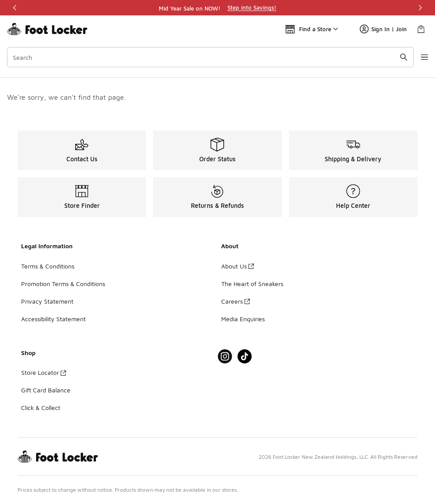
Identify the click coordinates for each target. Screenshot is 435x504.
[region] (218, 8)
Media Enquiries (243, 319)
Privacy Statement (47, 301)
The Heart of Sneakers (252, 284)
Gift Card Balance (46, 390)
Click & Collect (41, 408)
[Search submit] (393, 57)
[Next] (420, 8)
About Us (238, 266)
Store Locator (44, 372)
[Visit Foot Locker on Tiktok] (245, 357)
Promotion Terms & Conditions (63, 284)
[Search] (205, 57)
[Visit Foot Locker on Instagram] (225, 357)
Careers (236, 301)
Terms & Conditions (48, 266)
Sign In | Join (383, 29)
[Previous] (15, 8)
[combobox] (205, 57)
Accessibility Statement (53, 319)
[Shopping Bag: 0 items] (421, 29)
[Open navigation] (417, 57)
